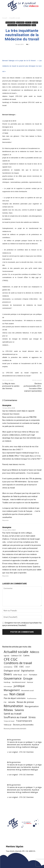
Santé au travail (12, 25)
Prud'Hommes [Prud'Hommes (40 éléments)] (32, 698)
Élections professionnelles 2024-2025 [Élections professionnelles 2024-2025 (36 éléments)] (15, 729)
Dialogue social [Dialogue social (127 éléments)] (12, 671)
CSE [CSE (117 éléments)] (16, 667)
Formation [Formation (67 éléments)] (33, 675)
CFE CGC (28, 22)
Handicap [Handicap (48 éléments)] (7, 682)
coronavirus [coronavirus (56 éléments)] (8, 667)
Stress (34, 25)
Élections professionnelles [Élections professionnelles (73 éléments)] (23, 725)
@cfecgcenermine (14, 740)
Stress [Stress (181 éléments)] (32, 717)
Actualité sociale (15, 18)
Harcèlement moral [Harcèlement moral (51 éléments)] (19, 682)
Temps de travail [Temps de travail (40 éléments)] (9, 721)
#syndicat (35, 745)
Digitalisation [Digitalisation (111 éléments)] (28, 671)
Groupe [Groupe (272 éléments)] (28, 679)
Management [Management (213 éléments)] (12, 690)
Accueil (5, 18)
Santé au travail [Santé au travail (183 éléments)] (12, 714)
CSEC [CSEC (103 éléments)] (22, 667)
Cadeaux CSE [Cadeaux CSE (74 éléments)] (16, 656)
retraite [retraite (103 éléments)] (12, 702)
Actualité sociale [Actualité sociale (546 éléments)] (16, 652)
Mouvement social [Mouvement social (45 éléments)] (27, 690)
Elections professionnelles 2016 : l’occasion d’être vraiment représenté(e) (33, 387)
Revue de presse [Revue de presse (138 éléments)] (25, 702)
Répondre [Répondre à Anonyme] (5, 520)
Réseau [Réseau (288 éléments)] (8, 710)
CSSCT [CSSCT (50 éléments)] (28, 667)
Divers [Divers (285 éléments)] (8, 674)
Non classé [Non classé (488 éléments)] (17, 694)
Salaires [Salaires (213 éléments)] (19, 710)
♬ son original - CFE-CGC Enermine (20, 752)
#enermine (11, 747)
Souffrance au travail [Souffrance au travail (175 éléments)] (15, 717)
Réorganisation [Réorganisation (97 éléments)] (32, 706)
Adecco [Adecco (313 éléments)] (34, 652)
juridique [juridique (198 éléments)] (19, 686)
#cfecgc (19, 747)
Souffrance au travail (24, 25)
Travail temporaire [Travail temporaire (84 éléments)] (24, 721)
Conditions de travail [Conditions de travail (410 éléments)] (18, 663)
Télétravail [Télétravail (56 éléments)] (8, 725)
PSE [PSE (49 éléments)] (5, 702)
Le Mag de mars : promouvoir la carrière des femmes (11, 386)
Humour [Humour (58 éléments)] (30, 682)
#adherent (26, 747)
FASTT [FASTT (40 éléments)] (25, 675)
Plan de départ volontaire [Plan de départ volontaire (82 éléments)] (15, 698)
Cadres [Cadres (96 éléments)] (26, 655)
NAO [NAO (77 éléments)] (6, 695)
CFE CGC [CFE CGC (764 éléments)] (11, 659)
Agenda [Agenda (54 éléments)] (7, 656)
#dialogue (34, 747)
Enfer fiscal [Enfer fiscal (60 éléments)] (18, 675)
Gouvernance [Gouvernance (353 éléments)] (13, 678)
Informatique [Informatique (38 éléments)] (8, 686)
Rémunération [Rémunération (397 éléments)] (13, 706)
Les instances (20, 22)
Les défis (35, 22)
